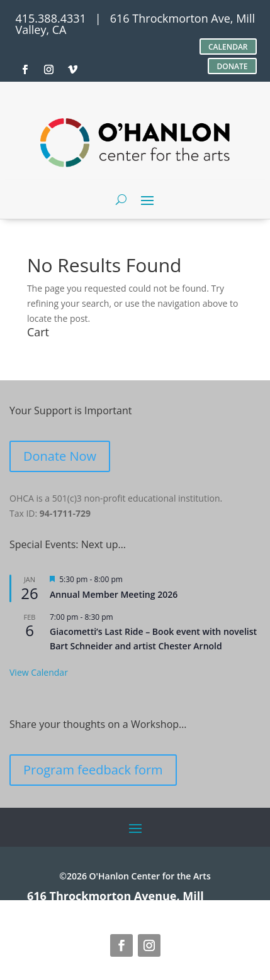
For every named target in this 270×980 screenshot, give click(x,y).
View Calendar (39, 672)
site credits (167, 907)
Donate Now (60, 456)
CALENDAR (228, 47)
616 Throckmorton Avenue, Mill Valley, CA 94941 (115, 901)
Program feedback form (93, 770)
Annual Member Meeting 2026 (114, 594)
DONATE (232, 66)
